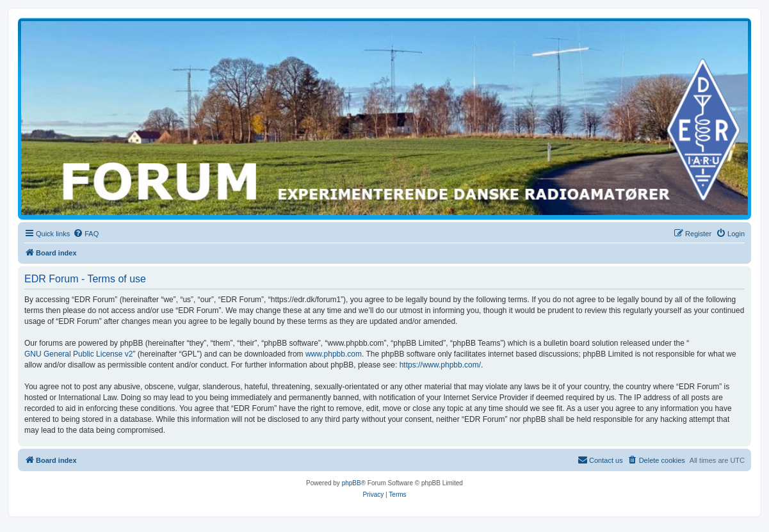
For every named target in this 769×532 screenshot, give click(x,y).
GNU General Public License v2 (78, 354)
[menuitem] (86, 234)
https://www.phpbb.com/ (440, 365)
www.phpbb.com (334, 354)
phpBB (352, 483)
